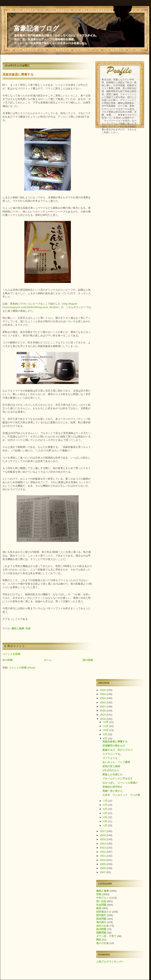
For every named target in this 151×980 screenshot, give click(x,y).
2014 (103, 844)
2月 (106, 821)
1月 (106, 825)
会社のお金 (103, 926)
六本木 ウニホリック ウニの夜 (121, 795)
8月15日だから (111, 770)
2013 (103, 848)
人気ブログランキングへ (110, 962)
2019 (103, 715)
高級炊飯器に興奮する (18, 74)
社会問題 (101, 905)
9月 (106, 734)
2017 (103, 831)
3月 (106, 817)
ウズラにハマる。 (112, 754)
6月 (106, 805)
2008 (103, 868)
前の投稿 (88, 660)
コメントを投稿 (11, 654)
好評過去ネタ (104, 912)
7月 (106, 801)
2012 (103, 852)
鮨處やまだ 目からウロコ (118, 750)
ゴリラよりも (110, 758)
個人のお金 (103, 943)
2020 (103, 711)
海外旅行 (101, 922)
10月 (106, 730)
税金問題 (101, 919)
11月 (106, 726)
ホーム (48, 660)
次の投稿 (8, 660)
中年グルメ (103, 898)
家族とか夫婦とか (112, 774)
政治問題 (101, 929)
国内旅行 (101, 915)
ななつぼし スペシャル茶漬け (120, 783)
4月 (106, 813)
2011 (103, 856)
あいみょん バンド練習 (116, 762)
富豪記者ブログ (36, 28)
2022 (103, 702)
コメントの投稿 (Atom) (22, 668)
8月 (106, 738)
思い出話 (101, 901)
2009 (103, 864)
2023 (103, 698)
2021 (103, 706)
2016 (103, 835)
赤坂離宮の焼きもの (114, 746)
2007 (103, 872)
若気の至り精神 (111, 766)
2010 (103, 860)
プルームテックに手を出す (118, 779)
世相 (28, 628)
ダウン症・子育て (106, 936)
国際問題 (101, 933)
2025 (103, 690)
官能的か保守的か (112, 787)
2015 (103, 839)
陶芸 (99, 940)
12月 (106, 722)
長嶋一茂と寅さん (112, 791)
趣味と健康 (18, 628)
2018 (103, 719)
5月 (106, 809)
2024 (103, 694)
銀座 (99, 908)
